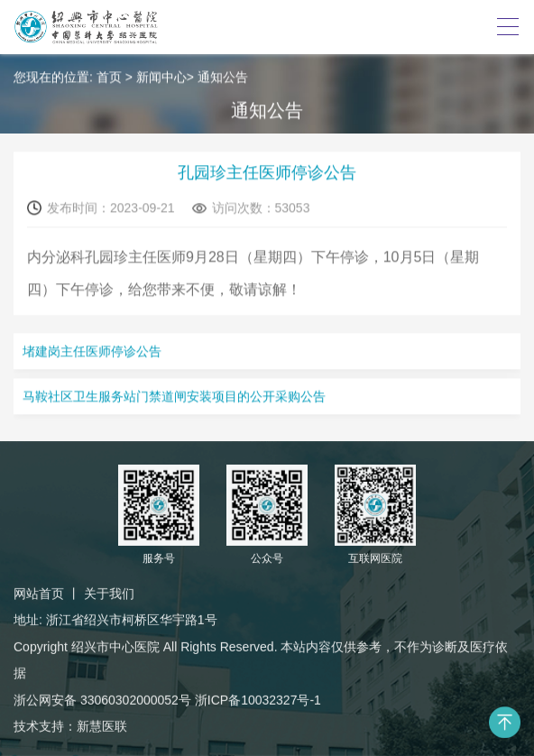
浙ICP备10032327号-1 (258, 700)
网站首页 (39, 595)
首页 (109, 78)
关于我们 (109, 595)
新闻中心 (161, 78)
